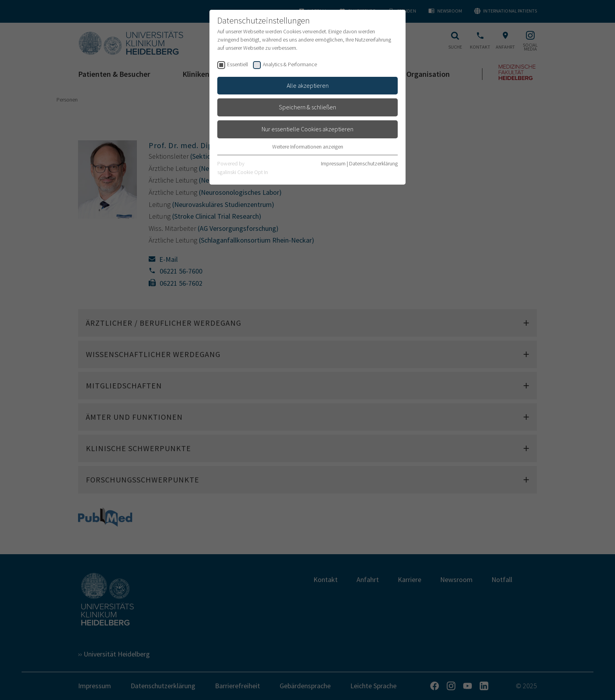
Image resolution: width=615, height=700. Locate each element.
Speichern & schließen (307, 107)
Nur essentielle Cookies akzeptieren (307, 129)
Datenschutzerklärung (373, 163)
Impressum (333, 163)
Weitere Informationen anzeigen (308, 147)
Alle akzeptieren (308, 85)
